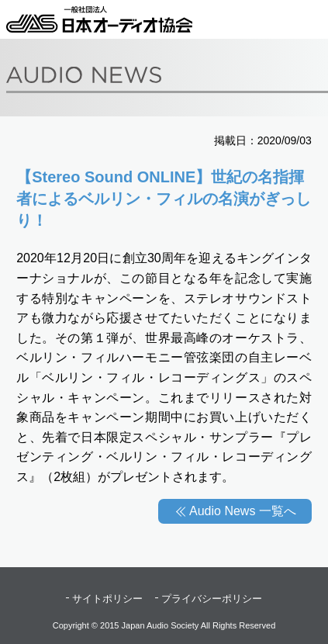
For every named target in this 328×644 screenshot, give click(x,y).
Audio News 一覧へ (243, 511)
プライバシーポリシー (212, 599)
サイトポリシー (107, 599)
